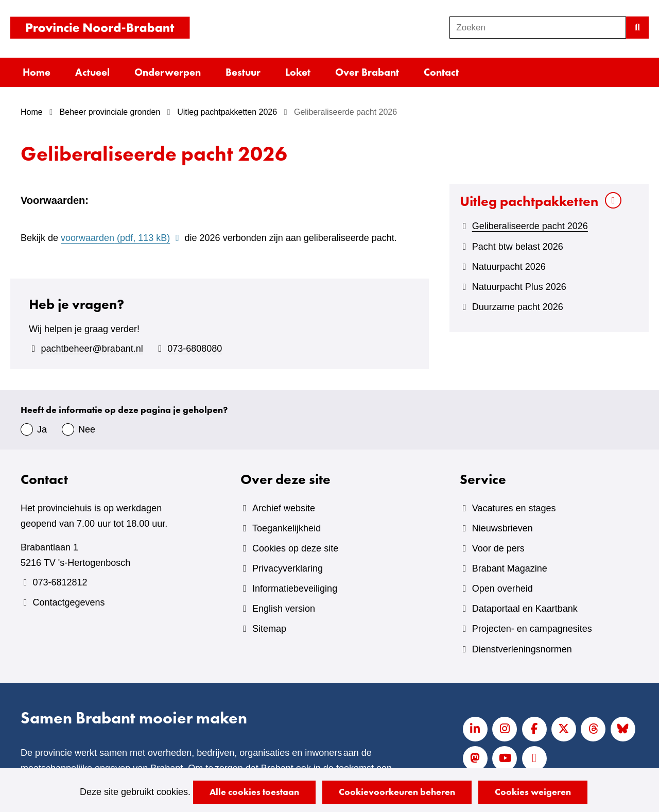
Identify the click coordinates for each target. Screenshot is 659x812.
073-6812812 (60, 582)
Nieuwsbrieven (502, 528)
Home (37, 72)
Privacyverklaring (288, 568)
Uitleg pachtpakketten (529, 201)
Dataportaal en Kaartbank (525, 609)
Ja (42, 429)
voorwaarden (122, 238)
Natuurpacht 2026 (509, 267)
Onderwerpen (168, 72)
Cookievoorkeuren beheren (397, 792)
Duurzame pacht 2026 (518, 307)
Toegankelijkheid (287, 528)
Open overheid (502, 589)
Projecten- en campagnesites (532, 629)
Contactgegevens (68, 602)
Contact (441, 72)
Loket (298, 72)
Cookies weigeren (533, 792)
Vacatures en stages (514, 508)
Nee (87, 429)
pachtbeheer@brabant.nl (92, 349)
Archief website (284, 508)
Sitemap (269, 629)
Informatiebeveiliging (295, 589)
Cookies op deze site (295, 548)
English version (284, 609)
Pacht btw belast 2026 (518, 247)
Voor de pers (498, 548)
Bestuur (243, 72)
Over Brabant (367, 72)
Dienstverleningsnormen (522, 649)
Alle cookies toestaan (254, 792)
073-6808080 (195, 349)
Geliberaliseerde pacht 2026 (530, 226)
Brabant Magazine (510, 568)
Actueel (92, 72)
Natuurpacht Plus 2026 (519, 287)
